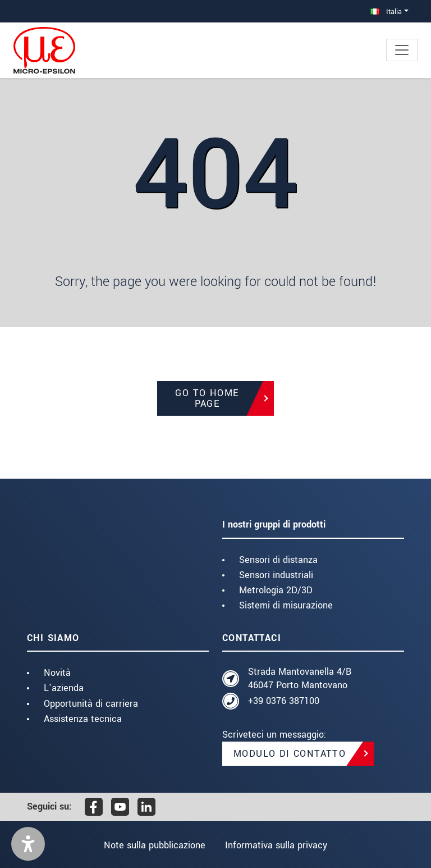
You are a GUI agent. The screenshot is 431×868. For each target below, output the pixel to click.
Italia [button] (386, 12)
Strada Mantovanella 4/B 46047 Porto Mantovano (300, 678)
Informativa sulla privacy (277, 845)
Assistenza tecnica (83, 719)
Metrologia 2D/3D (276, 590)
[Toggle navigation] (402, 50)
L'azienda (64, 688)
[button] (28, 844)
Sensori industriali (276, 575)
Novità (57, 673)
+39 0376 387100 (284, 701)
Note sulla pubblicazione (153, 845)
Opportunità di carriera (91, 704)
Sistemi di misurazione (286, 605)
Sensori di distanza (278, 560)
